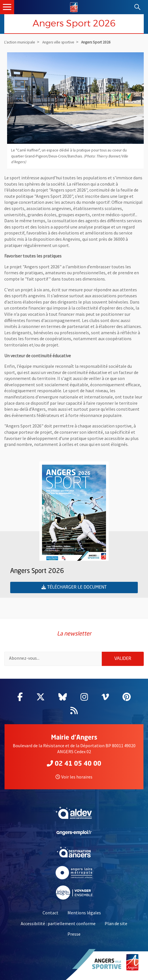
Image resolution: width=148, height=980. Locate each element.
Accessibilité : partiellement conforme (58, 923)
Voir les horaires (74, 777)
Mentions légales (84, 913)
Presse (74, 934)
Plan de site (116, 923)
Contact (50, 913)
